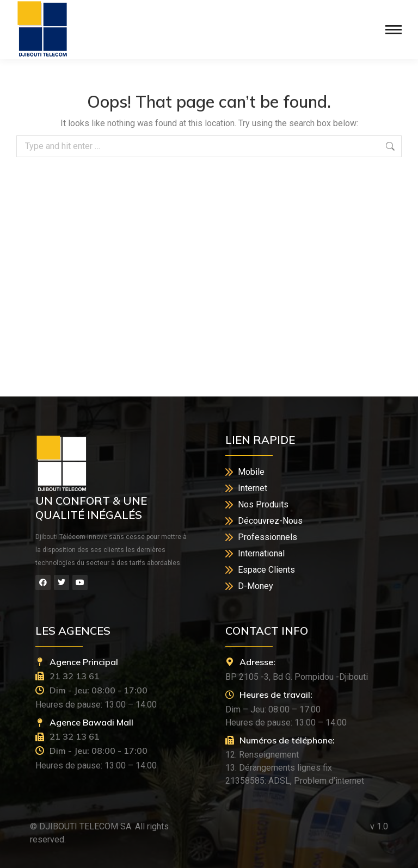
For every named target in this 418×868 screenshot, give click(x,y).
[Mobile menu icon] (394, 30)
